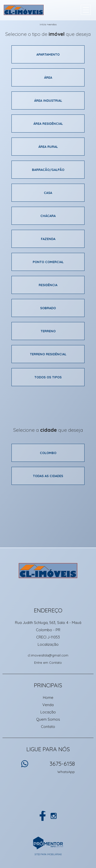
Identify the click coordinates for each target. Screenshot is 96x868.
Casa (48, 193)
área (48, 77)
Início (43, 24)
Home (48, 697)
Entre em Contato (48, 663)
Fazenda (48, 239)
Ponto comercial (48, 262)
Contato (48, 727)
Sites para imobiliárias (48, 854)
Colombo (48, 453)
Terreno (48, 331)
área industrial (48, 100)
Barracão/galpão (48, 170)
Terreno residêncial (48, 354)
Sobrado (48, 308)
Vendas (52, 24)
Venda (48, 705)
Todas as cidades (48, 476)
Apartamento (48, 54)
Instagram (54, 816)
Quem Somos (48, 719)
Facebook (43, 816)
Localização (48, 644)
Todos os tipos (48, 377)
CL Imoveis (48, 571)
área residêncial (48, 124)
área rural (48, 147)
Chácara (48, 216)
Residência (48, 285)
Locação (48, 712)
